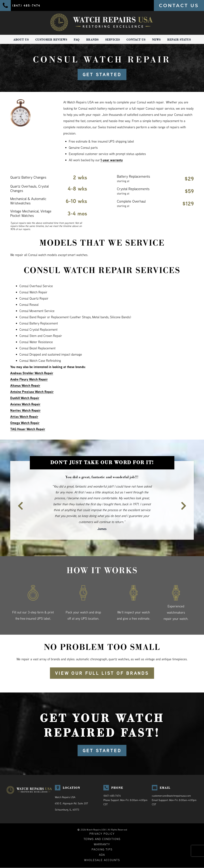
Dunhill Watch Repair (25, 398)
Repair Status (179, 40)
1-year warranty (112, 160)
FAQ (77, 40)
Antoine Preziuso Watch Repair (32, 392)
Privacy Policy (102, 834)
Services (113, 40)
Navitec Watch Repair (25, 410)
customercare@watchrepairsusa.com (171, 796)
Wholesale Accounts (102, 860)
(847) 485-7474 (112, 796)
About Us (21, 40)
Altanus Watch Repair (25, 386)
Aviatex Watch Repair (25, 404)
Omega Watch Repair (25, 423)
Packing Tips (102, 850)
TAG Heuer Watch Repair (28, 429)
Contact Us (136, 40)
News (156, 40)
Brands (92, 40)
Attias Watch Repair (24, 417)
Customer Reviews (51, 40)
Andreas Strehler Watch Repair (32, 373)
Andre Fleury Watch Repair (29, 379)
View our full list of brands (102, 673)
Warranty (102, 844)
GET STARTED (102, 74)
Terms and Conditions (102, 839)
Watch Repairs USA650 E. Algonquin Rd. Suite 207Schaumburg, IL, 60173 (71, 803)
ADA (102, 855)
